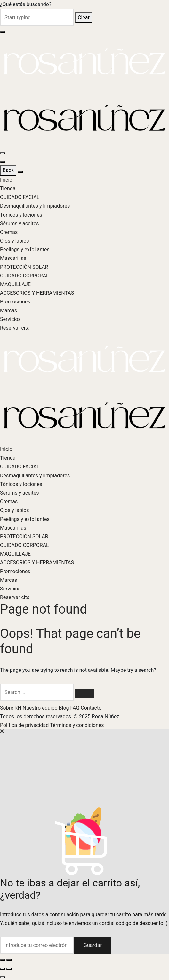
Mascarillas (13, 258)
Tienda (8, 189)
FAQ (75, 708)
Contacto (91, 708)
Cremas (9, 232)
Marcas (8, 311)
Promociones (15, 302)
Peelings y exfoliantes (25, 249)
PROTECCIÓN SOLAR (24, 267)
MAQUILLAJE (15, 284)
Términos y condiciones (77, 725)
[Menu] (3, 153)
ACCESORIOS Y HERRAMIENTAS (37, 293)
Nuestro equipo (41, 708)
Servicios (10, 319)
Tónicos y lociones (21, 215)
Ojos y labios (15, 241)
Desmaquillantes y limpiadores (35, 206)
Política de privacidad (25, 725)
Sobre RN (11, 708)
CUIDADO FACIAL (20, 197)
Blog (65, 708)
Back (8, 170)
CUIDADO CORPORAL (24, 276)
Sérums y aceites (19, 223)
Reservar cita (15, 328)
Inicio (6, 180)
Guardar (93, 945)
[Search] (85, 694)
